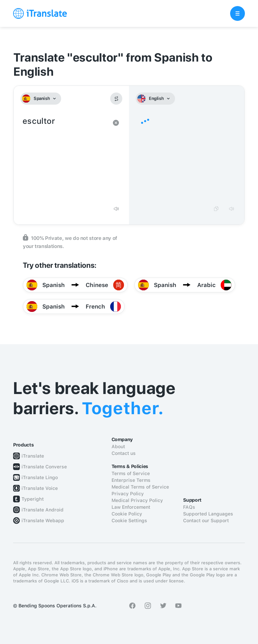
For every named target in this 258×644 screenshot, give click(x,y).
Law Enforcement (131, 507)
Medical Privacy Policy (137, 500)
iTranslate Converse (44, 467)
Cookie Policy (127, 514)
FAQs (189, 507)
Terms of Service (131, 473)
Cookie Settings (129, 521)
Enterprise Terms (131, 480)
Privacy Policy (128, 494)
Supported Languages (208, 514)
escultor (65, 158)
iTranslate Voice (40, 488)
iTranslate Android (42, 510)
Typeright (33, 499)
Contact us (124, 453)
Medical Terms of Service (140, 487)
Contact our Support (206, 521)
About (118, 446)
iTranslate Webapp (43, 521)
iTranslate (33, 456)
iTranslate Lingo (40, 477)
